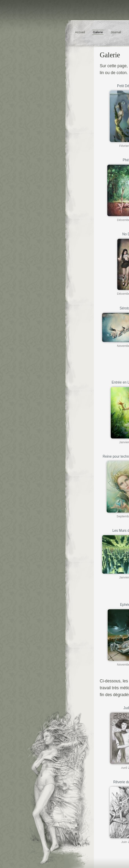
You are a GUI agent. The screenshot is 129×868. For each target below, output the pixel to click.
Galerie (98, 32)
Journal (116, 32)
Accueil (80, 32)
